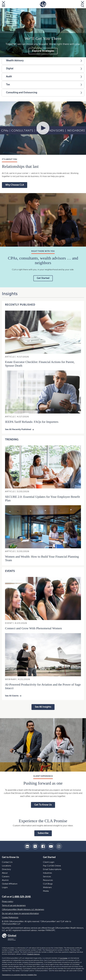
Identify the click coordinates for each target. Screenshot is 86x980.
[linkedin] (27, 846)
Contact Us (7, 862)
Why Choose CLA (15, 185)
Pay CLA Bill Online (52, 866)
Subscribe (43, 833)
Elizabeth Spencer (33, 954)
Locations (6, 866)
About (5, 873)
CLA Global (63, 958)
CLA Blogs (48, 884)
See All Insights (43, 707)
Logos (5, 888)
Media (46, 891)
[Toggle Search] (83, 4)
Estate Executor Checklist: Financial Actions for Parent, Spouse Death (40, 364)
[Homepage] (43, 4)
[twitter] (35, 846)
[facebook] (43, 846)
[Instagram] (59, 846)
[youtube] (51, 846)
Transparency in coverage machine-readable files (19, 975)
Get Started (43, 278)
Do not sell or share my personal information (20, 914)
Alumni (5, 880)
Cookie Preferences (10, 918)
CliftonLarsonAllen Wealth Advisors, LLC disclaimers (23, 910)
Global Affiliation (10, 884)
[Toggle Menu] (3, 4)
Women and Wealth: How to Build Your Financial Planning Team (42, 558)
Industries (47, 873)
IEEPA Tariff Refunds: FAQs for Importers (32, 422)
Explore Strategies (43, 51)
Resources (48, 880)
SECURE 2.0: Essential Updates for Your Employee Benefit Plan (42, 498)
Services (47, 877)
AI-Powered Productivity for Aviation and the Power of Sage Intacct (43, 686)
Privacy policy (8, 902)
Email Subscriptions (52, 869)
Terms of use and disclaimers (14, 906)
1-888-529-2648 (21, 897)
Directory (6, 869)
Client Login (49, 862)
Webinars (47, 888)
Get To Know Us (43, 805)
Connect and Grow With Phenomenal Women (33, 628)
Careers (6, 877)
